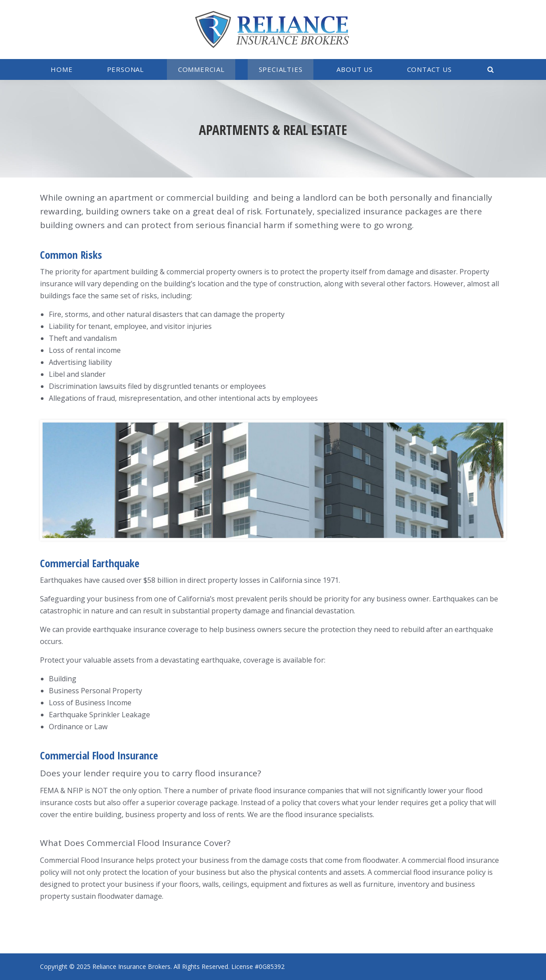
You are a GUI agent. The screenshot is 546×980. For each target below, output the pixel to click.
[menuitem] (62, 69)
